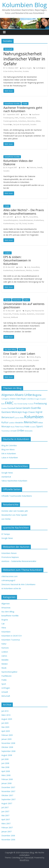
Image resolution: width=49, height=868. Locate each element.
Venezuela (28, 431)
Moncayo (6, 426)
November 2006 (8, 840)
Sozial (24, 223)
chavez (13, 399)
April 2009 (6, 731)
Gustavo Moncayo (12, 412)
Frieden (22, 118)
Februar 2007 (7, 828)
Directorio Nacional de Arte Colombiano (18, 584)
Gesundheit (33, 217)
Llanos (4, 656)
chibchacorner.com (9, 576)
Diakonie (33, 167)
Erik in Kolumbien (9, 454)
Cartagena (5, 399)
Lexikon (8, 253)
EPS (27, 217)
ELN (3, 404)
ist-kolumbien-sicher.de (11, 588)
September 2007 (8, 799)
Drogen (37, 399)
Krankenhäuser (20, 270)
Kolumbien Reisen (9, 553)
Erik (20, 311)
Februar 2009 (7, 735)
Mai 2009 (5, 727)
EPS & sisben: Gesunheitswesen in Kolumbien (17, 260)
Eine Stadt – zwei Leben (19, 354)
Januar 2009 (6, 739)
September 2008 (8, 751)
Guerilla (36, 408)
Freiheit (31, 404)
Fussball (11, 408)
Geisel (19, 408)
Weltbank (14, 317)
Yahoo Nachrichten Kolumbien (14, 481)
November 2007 (8, 791)
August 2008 (7, 755)
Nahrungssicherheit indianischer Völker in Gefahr (24, 59)
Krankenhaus (39, 220)
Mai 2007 (5, 815)
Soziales (26, 71)
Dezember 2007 (8, 787)
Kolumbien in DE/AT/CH (11, 636)
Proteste (16, 314)
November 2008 (8, 743)
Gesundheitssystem (11, 220)
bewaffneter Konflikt (12, 104)
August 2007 (7, 803)
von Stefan (6, 519)
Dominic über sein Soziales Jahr (15, 511)
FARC (17, 118)
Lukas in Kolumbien (10, 458)
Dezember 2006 (8, 836)
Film (15, 404)
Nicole (25, 114)
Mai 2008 (5, 767)
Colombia (30, 399)
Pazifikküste (6, 676)
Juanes (17, 418)
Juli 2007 (5, 807)
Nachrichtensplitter (9, 672)
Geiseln (26, 408)
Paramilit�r (8, 124)
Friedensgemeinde (10, 121)
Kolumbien (22, 121)
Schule (30, 360)
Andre (23, 167)
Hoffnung (7, 360)
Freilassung (40, 403)
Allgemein (8, 395)
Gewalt (40, 167)
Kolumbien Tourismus (11, 640)
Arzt (28, 267)
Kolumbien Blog (24, 5)
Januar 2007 (6, 832)
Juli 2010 (5, 711)
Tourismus (6, 431)
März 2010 (6, 715)
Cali (3, 624)
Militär (38, 121)
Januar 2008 (6, 783)
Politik (25, 104)
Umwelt (13, 431)
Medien (5, 664)
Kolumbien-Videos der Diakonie (18, 162)
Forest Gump (22, 404)
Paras (22, 427)
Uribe (20, 430)
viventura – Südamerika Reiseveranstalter (19, 561)
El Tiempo (6, 534)
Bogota (7, 300)
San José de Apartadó (21, 124)
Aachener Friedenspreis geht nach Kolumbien (23, 109)
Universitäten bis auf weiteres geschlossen (24, 305)
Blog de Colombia (9, 445)
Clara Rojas (21, 399)
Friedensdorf (31, 118)
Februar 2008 (7, 779)
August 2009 (7, 719)
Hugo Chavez (29, 412)
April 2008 (6, 771)
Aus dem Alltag (10, 350)
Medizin (29, 270)
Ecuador (43, 399)
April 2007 (6, 819)
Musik (13, 427)
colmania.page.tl (8, 580)
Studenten (31, 314)
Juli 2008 (5, 759)
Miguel (23, 357)
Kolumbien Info (21, 360)
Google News (7, 473)
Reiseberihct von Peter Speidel (14, 515)
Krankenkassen (9, 223)
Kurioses (5, 648)
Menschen (18, 71)
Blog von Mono (8, 449)
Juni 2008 (5, 763)
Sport (40, 426)
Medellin (19, 422)
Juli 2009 (5, 723)
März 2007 (6, 823)
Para (17, 427)
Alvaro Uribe (23, 395)
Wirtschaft (8, 49)
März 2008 (6, 775)
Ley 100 (18, 223)
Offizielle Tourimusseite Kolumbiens (17, 496)
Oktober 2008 (7, 747)
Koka (22, 418)
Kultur (27, 300)
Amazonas (6, 608)
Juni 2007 (5, 811)
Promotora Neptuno (10, 557)
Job (13, 360)
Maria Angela (27, 68)
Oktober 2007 (7, 795)
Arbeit (32, 357)
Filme (4, 628)
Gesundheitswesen (26, 220)
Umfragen (6, 688)
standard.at (6, 477)
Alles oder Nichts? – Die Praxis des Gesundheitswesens (24, 212)
